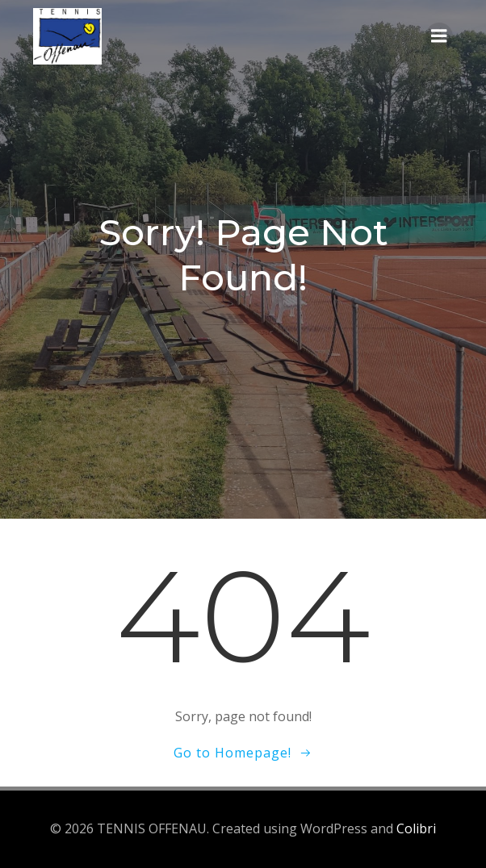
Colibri (416, 828)
